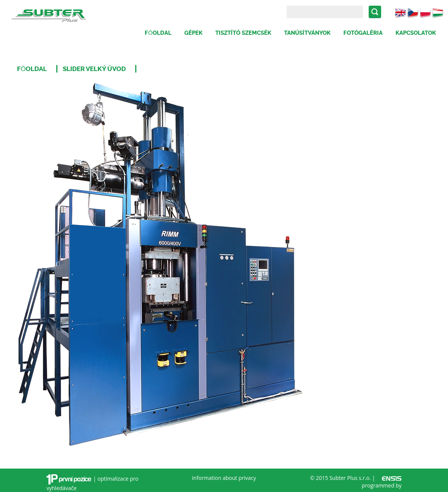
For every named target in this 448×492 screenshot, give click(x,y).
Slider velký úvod (94, 69)
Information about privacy (224, 478)
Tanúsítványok (307, 33)
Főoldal (158, 33)
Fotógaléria (363, 33)
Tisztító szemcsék (243, 33)
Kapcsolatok (416, 33)
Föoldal (32, 69)
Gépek (193, 33)
